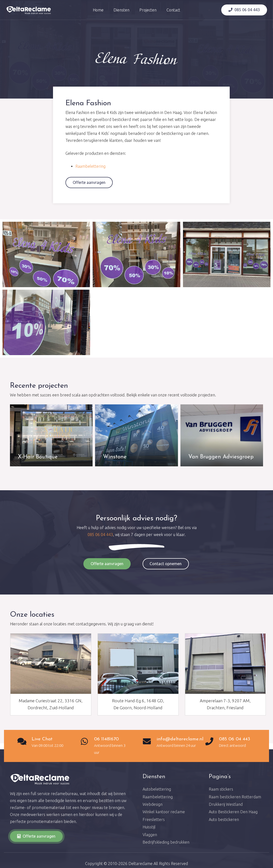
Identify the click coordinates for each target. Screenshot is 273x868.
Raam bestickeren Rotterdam (235, 797)
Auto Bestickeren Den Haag (233, 812)
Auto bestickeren (224, 819)
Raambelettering (90, 166)
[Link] (29, 10)
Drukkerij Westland (226, 804)
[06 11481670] (87, 742)
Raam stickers (221, 789)
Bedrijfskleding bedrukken (166, 842)
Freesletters (154, 819)
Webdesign (153, 804)
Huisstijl (149, 827)
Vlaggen (150, 835)
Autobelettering (157, 789)
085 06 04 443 (100, 535)
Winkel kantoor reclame (164, 812)
